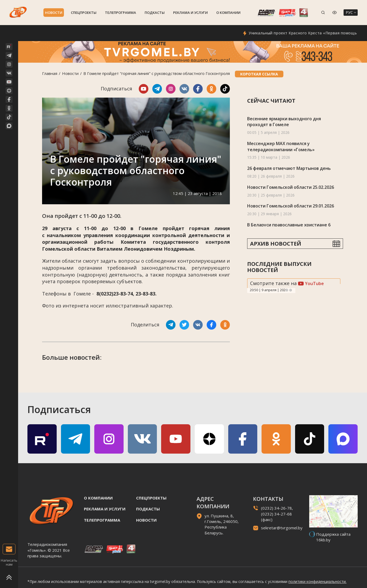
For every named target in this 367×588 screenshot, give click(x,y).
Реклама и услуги (190, 13)
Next (291, 290)
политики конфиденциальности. (317, 581)
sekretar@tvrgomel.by (282, 528)
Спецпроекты (84, 13)
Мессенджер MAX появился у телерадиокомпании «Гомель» (281, 147)
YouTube (311, 283)
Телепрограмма (121, 13)
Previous (287, 290)
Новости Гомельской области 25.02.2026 (291, 187)
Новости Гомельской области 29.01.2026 (291, 206)
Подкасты (155, 13)
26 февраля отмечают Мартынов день (289, 168)
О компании (228, 13)
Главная (50, 73)
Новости (54, 13)
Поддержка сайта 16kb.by (333, 537)
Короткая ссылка (259, 74)
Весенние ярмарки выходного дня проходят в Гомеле (284, 122)
